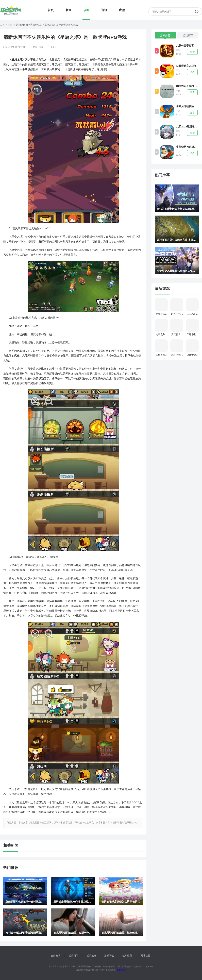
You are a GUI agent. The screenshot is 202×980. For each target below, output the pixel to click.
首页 (51, 10)
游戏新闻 (74, 956)
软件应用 (127, 956)
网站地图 (145, 956)
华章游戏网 (121, 970)
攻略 (86, 10)
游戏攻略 (92, 956)
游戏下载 (109, 956)
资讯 (104, 10)
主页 (2, 25)
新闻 (69, 10)
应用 (122, 10)
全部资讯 (56, 956)
